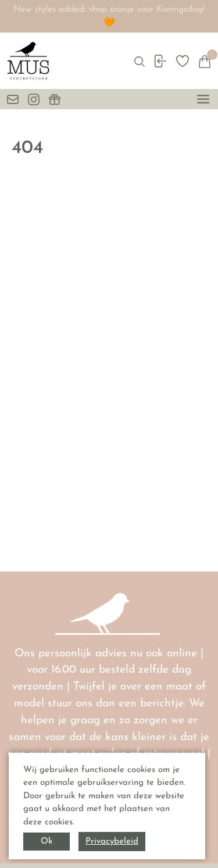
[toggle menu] (203, 99)
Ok (47, 842)
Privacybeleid (112, 842)
